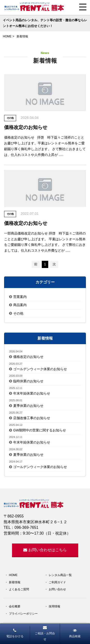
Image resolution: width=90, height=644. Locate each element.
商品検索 (75, 633)
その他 (18, 313)
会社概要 (15, 606)
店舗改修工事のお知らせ (32, 418)
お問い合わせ (57, 589)
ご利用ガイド (57, 582)
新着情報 (15, 582)
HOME (13, 575)
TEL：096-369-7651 (21, 527)
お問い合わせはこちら (45, 550)
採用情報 (54, 606)
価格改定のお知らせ (28, 357)
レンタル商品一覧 (60, 575)
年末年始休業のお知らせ (32, 393)
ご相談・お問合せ (45, 633)
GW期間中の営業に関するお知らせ (40, 430)
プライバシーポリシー (23, 614)
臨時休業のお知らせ (28, 381)
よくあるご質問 (19, 589)
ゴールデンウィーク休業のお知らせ (40, 369)
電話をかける (15, 633)
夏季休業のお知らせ (28, 406)
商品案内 (20, 305)
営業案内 (20, 297)
